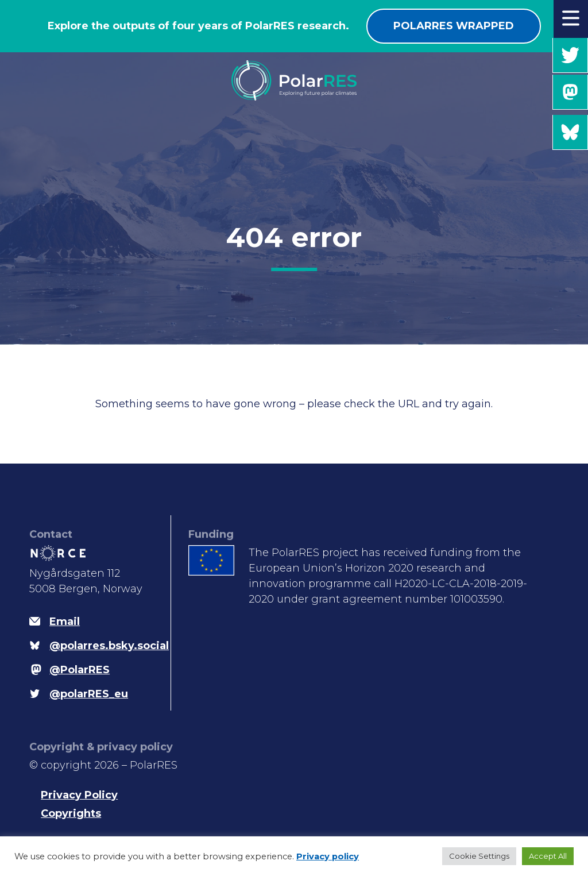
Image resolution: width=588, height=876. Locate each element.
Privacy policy (328, 856)
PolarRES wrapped (454, 26)
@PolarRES (570, 92)
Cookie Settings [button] (479, 856)
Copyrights (71, 813)
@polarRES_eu (570, 55)
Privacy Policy (79, 795)
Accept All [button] (548, 856)
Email (65, 622)
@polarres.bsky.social (570, 132)
